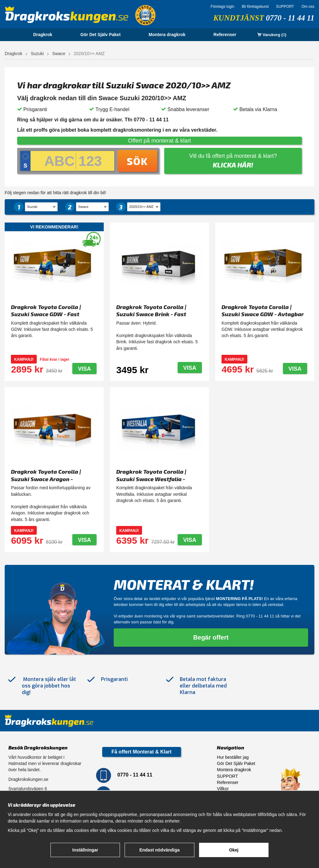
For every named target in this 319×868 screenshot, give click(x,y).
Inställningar (85, 850)
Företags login (222, 7)
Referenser (225, 35)
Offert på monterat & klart (159, 141)
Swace (59, 54)
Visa (84, 369)
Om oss (308, 7)
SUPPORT (285, 7)
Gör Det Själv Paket (100, 35)
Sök (137, 161)
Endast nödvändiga (159, 850)
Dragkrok (43, 35)
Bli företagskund (255, 7)
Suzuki (37, 54)
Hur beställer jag (233, 757)
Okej (234, 850)
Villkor (223, 789)
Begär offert (211, 637)
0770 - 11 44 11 (290, 18)
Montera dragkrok (167, 35)
